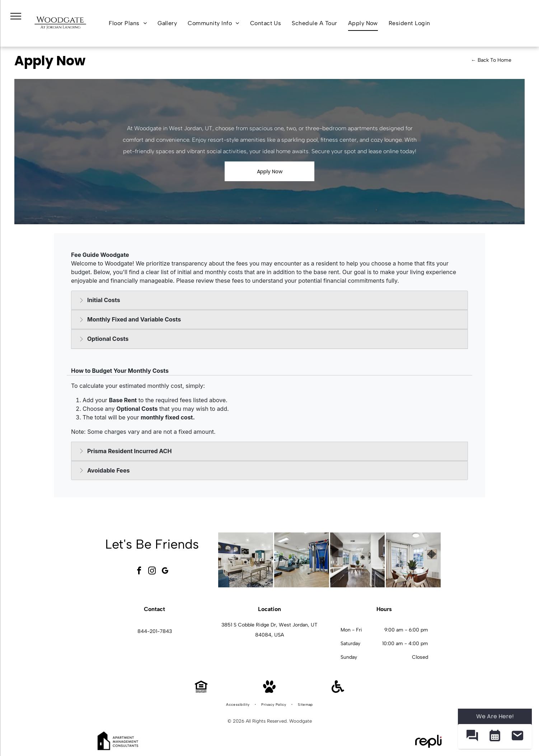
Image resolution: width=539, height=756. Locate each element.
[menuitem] (128, 23)
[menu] (16, 16)
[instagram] (152, 572)
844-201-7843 (155, 631)
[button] (472, 736)
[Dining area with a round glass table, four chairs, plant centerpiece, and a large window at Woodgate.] (413, 560)
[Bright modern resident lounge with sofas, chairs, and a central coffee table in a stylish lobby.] (246, 560)
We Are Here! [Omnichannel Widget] (495, 716)
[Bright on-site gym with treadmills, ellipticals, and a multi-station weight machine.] (302, 560)
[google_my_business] (165, 572)
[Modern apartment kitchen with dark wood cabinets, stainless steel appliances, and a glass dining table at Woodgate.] (358, 560)
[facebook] (139, 572)
